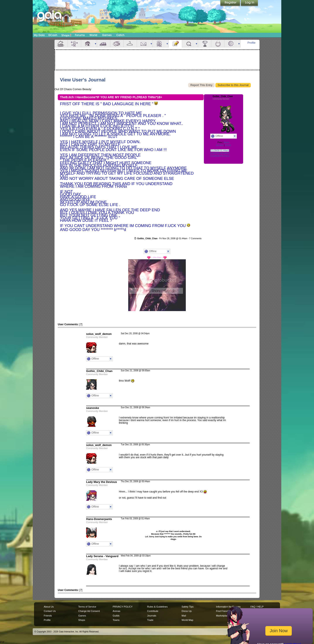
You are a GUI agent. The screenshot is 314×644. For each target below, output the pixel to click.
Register (230, 3)
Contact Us (50, 611)
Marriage (218, 44)
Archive (220, 145)
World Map (187, 620)
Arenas (117, 611)
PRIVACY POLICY (123, 607)
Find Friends (223, 611)
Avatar (74, 44)
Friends (159, 44)
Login (249, 3)
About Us (49, 607)
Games (107, 35)
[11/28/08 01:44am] (220, 151)
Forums (80, 35)
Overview (61, 44)
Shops (66, 35)
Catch (120, 35)
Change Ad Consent (89, 611)
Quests (189, 44)
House (88, 44)
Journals (152, 616)
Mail (143, 44)
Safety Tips (188, 607)
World (93, 35)
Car (104, 44)
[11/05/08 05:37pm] (220, 156)
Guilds (116, 616)
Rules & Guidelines (157, 607)
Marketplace (223, 616)
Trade (150, 620)
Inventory (130, 44)
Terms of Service (87, 607)
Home (228, 145)
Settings (231, 44)
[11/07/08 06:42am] (220, 153)
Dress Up (187, 611)
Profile (252, 43)
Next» (227, 142)
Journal (175, 44)
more (96, 44)
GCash (53, 35)
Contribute (153, 611)
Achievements (205, 44)
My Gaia (39, 35)
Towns (116, 620)
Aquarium (117, 44)
